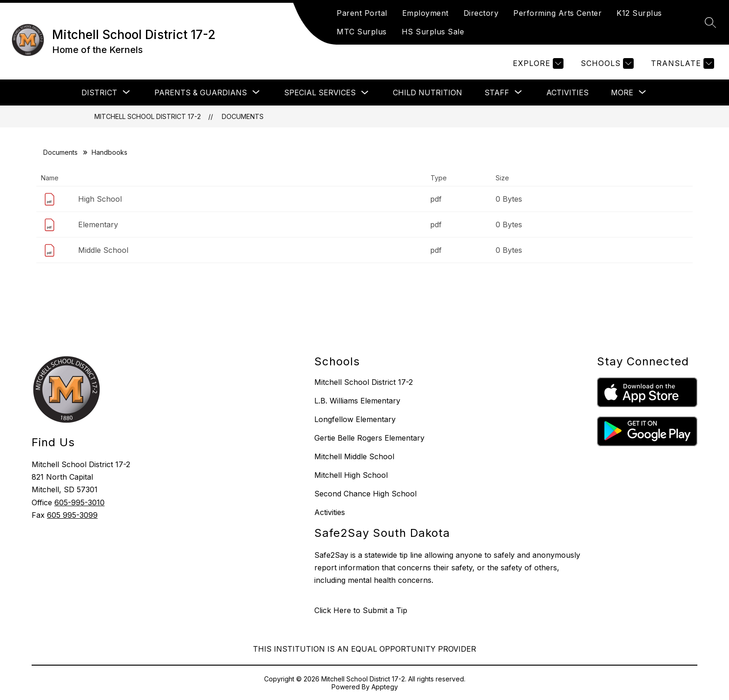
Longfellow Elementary (355, 419)
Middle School (103, 250)
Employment (425, 13)
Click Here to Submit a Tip (361, 610)
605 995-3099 (72, 515)
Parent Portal (362, 13)
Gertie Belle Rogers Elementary (369, 438)
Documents (243, 116)
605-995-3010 (80, 502)
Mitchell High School (351, 475)
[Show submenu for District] (99, 92)
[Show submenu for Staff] (497, 92)
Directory (481, 13)
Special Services (320, 92)
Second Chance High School (365, 494)
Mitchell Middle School (354, 456)
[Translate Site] (681, 63)
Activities (567, 92)
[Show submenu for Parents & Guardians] (201, 92)
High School (100, 199)
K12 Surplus (639, 13)
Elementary (98, 225)
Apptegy (385, 687)
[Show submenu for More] (622, 92)
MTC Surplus (362, 32)
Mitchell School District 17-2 (148, 116)
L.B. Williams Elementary (357, 401)
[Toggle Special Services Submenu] (365, 93)
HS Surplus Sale (433, 32)
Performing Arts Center (557, 13)
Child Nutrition (427, 92)
